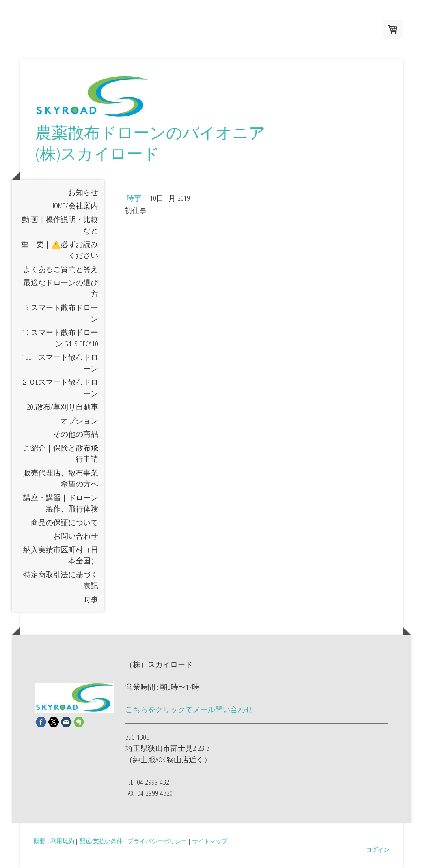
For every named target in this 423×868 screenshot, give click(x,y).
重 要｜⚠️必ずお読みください (60, 250)
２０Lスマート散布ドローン (60, 388)
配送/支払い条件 (101, 841)
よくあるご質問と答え (61, 269)
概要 (39, 841)
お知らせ (83, 192)
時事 (91, 599)
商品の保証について (64, 522)
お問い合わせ (76, 536)
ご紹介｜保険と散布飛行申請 (61, 454)
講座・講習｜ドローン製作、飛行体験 (61, 503)
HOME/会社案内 (74, 206)
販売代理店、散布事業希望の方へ (61, 478)
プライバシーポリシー (157, 841)
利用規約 (62, 841)
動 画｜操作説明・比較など (60, 225)
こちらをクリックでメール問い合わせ (189, 709)
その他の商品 (76, 434)
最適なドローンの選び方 (61, 288)
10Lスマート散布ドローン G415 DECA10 (60, 338)
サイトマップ (210, 841)
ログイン (378, 849)
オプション (79, 421)
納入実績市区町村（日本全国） (61, 555)
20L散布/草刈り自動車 (62, 407)
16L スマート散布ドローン (60, 363)
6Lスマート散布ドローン (62, 313)
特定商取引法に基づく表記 (61, 580)
